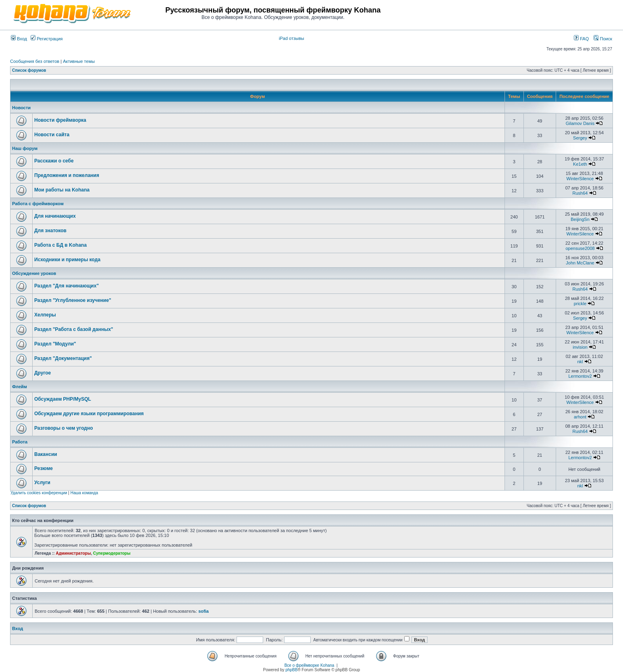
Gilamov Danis (580, 123)
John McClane (580, 263)
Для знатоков (50, 231)
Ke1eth (580, 164)
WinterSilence (580, 179)
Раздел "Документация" (63, 358)
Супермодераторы (112, 553)
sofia (204, 611)
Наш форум (25, 148)
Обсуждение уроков (34, 273)
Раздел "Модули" (55, 344)
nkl (580, 362)
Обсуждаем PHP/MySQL (63, 399)
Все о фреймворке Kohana (309, 665)
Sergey (580, 138)
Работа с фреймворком (38, 204)
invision (580, 347)
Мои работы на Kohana (62, 190)
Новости (21, 108)
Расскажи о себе (54, 161)
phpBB (291, 670)
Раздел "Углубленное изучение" (73, 300)
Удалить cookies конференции (39, 493)
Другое (43, 373)
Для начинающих (55, 216)
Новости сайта (52, 135)
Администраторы (73, 553)
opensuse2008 (580, 248)
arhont (580, 417)
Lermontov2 (580, 376)
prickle (580, 304)
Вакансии (46, 454)
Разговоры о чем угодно (64, 428)
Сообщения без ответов (35, 61)
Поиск (603, 39)
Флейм (20, 387)
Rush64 (580, 193)
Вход (19, 39)
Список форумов (29, 70)
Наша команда (84, 493)
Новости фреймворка (60, 120)
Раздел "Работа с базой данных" (74, 329)
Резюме (44, 468)
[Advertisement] (518, 13)
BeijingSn (580, 219)
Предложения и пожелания (67, 175)
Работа (20, 442)
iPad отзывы (292, 38)
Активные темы (79, 61)
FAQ (581, 39)
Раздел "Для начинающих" (66, 286)
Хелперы (45, 315)
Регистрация (47, 39)
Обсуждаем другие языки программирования (89, 414)
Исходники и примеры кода (67, 260)
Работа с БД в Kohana (60, 245)
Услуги (42, 483)
